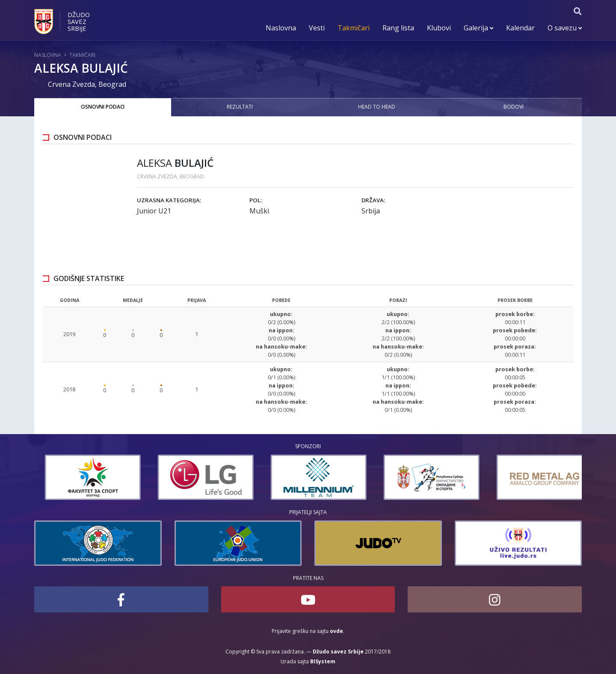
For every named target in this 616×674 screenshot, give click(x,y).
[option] (65, 477)
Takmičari (354, 28)
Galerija (478, 28)
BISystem (323, 661)
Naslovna (281, 28)
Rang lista (398, 28)
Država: (373, 200)
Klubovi (439, 28)
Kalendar (520, 28)
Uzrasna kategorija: (169, 200)
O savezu (565, 28)
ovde (336, 631)
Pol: (256, 200)
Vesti (317, 28)
